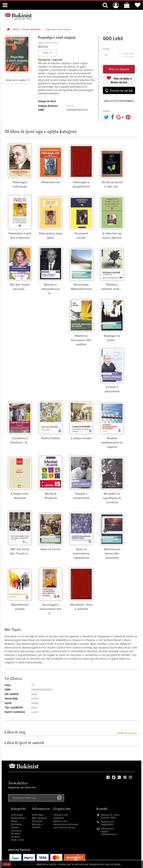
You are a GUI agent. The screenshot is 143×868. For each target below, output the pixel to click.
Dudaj (70, 106)
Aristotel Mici (50, 43)
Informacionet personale (66, 825)
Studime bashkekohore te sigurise (112, 443)
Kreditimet (59, 818)
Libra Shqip (17, 815)
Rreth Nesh (38, 815)
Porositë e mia (61, 815)
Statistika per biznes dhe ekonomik (112, 554)
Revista (15, 828)
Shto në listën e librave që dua (121, 81)
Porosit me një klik (121, 91)
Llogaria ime (62, 809)
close (7, 864)
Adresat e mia (60, 821)
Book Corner (18, 840)
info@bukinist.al (109, 834)
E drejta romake (81, 438)
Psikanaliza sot (51, 182)
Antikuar (15, 837)
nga (40, 43)
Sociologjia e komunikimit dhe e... (51, 609)
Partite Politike (51, 438)
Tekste (14, 821)
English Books (18, 818)
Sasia (106, 49)
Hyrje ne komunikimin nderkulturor (81, 554)
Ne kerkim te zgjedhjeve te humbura (112, 498)
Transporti (37, 821)
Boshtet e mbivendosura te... (51, 289)
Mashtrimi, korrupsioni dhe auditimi (81, 340)
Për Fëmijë (16, 825)
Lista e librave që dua (64, 828)
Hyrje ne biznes (51, 549)
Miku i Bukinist (40, 818)
